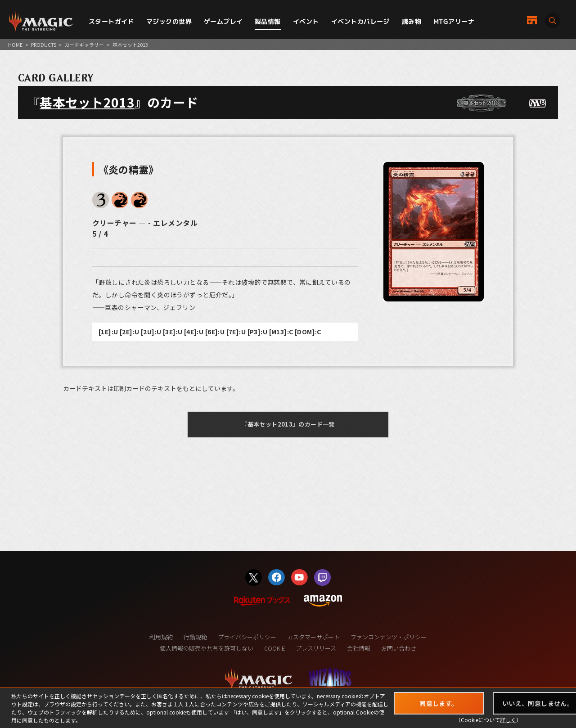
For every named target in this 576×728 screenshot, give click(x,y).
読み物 (412, 21)
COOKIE (274, 648)
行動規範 (195, 637)
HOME (15, 45)
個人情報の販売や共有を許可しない (207, 648)
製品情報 (268, 21)
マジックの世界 (169, 21)
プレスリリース (316, 648)
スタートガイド (111, 21)
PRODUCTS (44, 45)
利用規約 (161, 637)
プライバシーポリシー (247, 637)
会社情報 (359, 648)
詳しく (508, 720)
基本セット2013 (87, 102)
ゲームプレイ (223, 21)
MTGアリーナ (454, 21)
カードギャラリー (84, 45)
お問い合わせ (399, 648)
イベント (306, 21)
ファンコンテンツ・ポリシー (389, 637)
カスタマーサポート (313, 637)
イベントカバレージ (360, 21)
